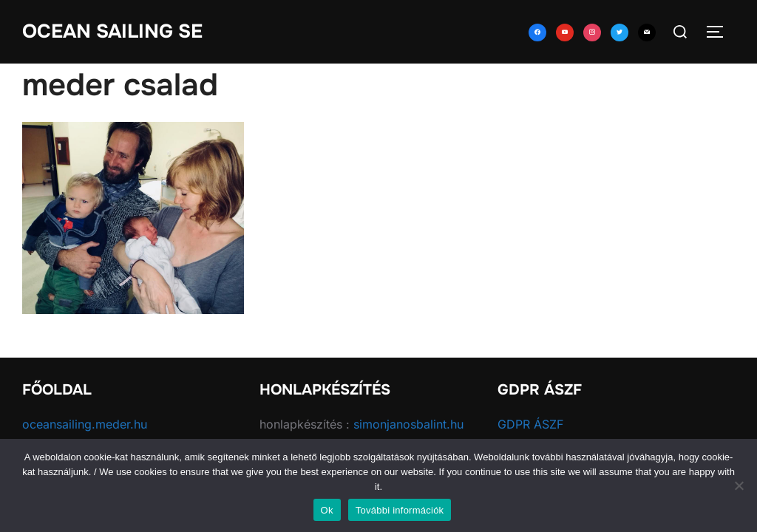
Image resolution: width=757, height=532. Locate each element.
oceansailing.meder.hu (85, 424)
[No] (739, 485)
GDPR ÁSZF (530, 424)
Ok (327, 510)
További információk (400, 510)
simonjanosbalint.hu (408, 424)
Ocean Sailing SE (112, 31)
